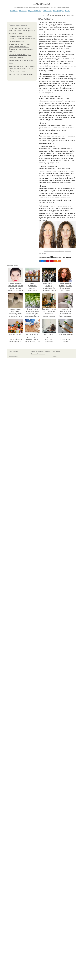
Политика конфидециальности (38, 812)
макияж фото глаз (59, 709)
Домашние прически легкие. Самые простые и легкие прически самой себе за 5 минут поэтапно (22, 69)
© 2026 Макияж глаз (14, 809)
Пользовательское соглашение (43, 809)
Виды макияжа (35, 11)
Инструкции (58, 11)
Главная (14, 11)
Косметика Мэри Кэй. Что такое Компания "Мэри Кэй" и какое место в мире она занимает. (22, 39)
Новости (23, 11)
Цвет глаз (47, 11)
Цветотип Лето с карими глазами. (21, 74)
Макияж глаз (41, 4)
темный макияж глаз (49, 709)
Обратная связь (56, 809)
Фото (68, 11)
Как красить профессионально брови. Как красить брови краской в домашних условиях (22, 31)
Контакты (33, 809)
